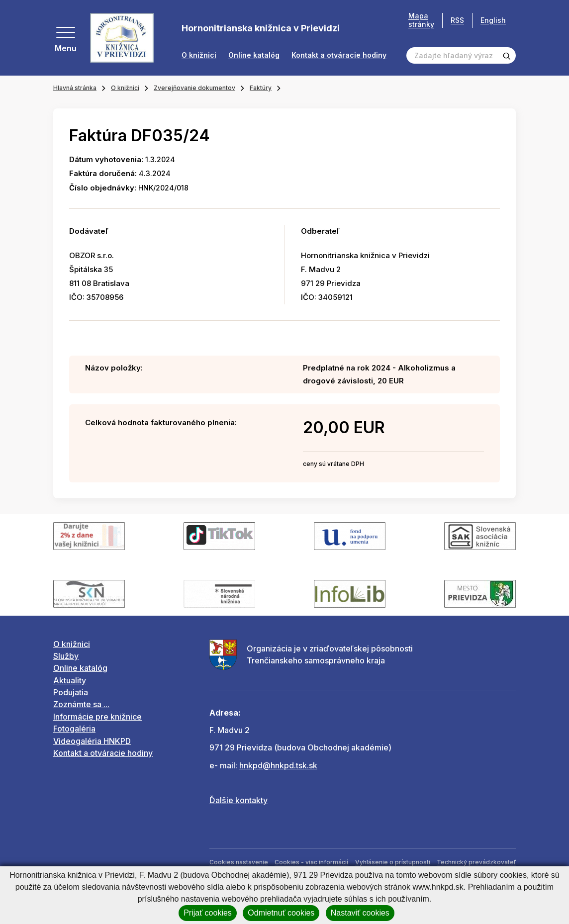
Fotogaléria (74, 729)
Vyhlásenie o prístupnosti (393, 862)
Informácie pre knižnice (97, 717)
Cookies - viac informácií (311, 862)
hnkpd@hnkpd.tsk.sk (278, 765)
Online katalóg (254, 55)
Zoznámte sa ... (81, 704)
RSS (457, 20)
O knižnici (199, 55)
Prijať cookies (208, 913)
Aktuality (70, 680)
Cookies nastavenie (239, 862)
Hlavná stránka (75, 88)
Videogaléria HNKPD (92, 741)
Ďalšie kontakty (238, 800)
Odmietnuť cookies (281, 913)
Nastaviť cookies (360, 913)
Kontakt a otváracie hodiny (339, 55)
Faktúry (261, 88)
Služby (66, 656)
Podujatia (71, 692)
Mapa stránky (421, 20)
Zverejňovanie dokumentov (194, 88)
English (493, 20)
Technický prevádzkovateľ (476, 862)
